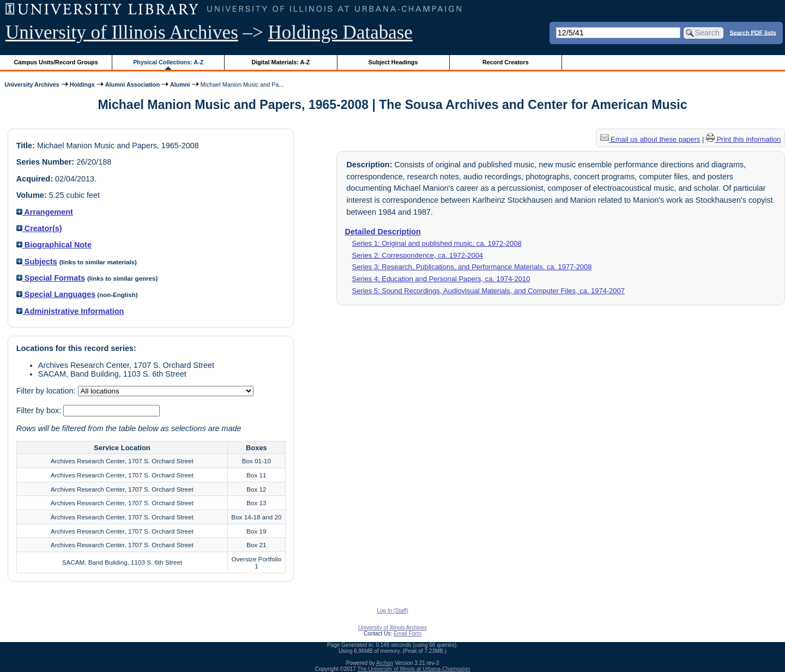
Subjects (37, 262)
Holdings (82, 84)
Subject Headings (393, 62)
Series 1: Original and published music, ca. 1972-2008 (437, 243)
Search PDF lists (753, 32)
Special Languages (56, 294)
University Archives (32, 84)
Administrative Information (70, 311)
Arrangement (45, 212)
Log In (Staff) (392, 611)
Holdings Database (340, 32)
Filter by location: (47, 391)
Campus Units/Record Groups (56, 62)
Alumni (180, 84)
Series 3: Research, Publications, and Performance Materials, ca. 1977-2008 (472, 267)
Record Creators (506, 62)
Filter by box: (40, 410)
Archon (385, 663)
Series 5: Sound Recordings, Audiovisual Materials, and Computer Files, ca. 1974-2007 (488, 291)
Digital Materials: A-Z (280, 62)
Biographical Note (54, 245)
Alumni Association (132, 84)
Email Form (407, 634)
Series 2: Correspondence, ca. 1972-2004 (418, 255)
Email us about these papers (650, 139)
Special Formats (51, 278)
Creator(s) (39, 228)
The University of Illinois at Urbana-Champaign (414, 669)
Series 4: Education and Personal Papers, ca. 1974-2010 (441, 279)
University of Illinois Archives (122, 32)
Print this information (744, 139)
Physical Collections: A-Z (168, 62)
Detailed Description (383, 232)
